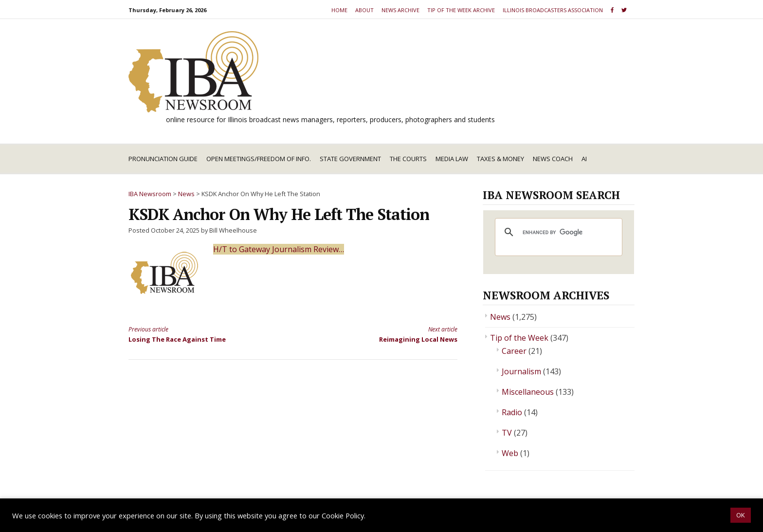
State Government (350, 159)
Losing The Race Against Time (202, 334)
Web (510, 453)
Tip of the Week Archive (461, 10)
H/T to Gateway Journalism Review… (279, 249)
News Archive (400, 10)
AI (584, 159)
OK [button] (741, 515)
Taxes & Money (500, 159)
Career (514, 351)
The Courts (408, 159)
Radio (512, 412)
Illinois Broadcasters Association (553, 10)
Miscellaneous (528, 392)
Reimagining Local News (383, 334)
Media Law (452, 159)
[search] (557, 232)
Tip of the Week (519, 338)
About (364, 10)
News (500, 317)
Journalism (521, 371)
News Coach (553, 159)
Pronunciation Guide (163, 159)
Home (339, 10)
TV (507, 433)
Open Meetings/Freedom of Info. (259, 159)
